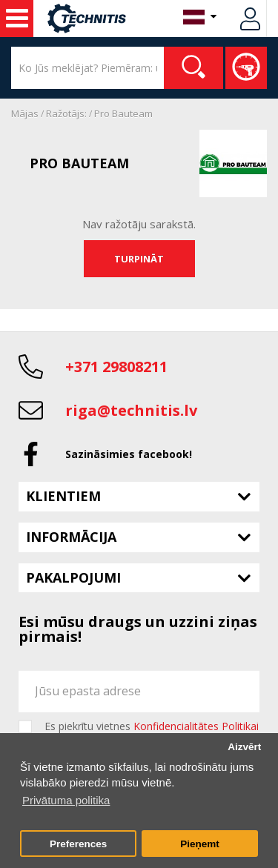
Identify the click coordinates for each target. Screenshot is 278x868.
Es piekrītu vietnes (152, 726)
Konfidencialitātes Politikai (196, 726)
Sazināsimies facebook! (129, 454)
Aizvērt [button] (244, 747)
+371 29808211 (116, 367)
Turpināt (139, 259)
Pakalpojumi (73, 577)
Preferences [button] (78, 844)
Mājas (25, 113)
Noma (17, 19)
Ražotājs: (66, 113)
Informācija (71, 537)
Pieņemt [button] (200, 844)
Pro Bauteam (123, 113)
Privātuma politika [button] (66, 800)
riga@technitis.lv (131, 410)
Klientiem (63, 496)
